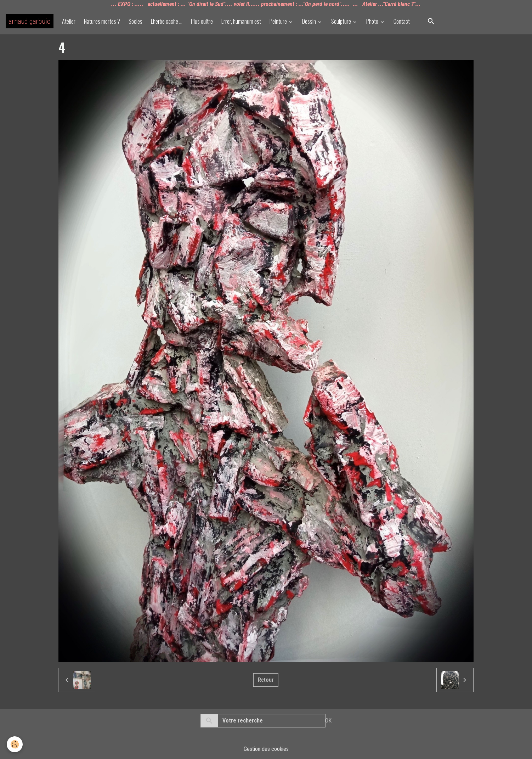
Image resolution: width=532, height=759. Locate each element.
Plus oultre (202, 21)
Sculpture (342, 21)
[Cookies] (15, 744)
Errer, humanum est (241, 21)
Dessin (310, 21)
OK (328, 721)
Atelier (69, 21)
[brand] (30, 21)
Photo (373, 21)
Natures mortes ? (102, 21)
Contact (402, 21)
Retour (266, 680)
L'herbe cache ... (167, 21)
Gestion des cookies (266, 749)
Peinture (279, 21)
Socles (135, 21)
